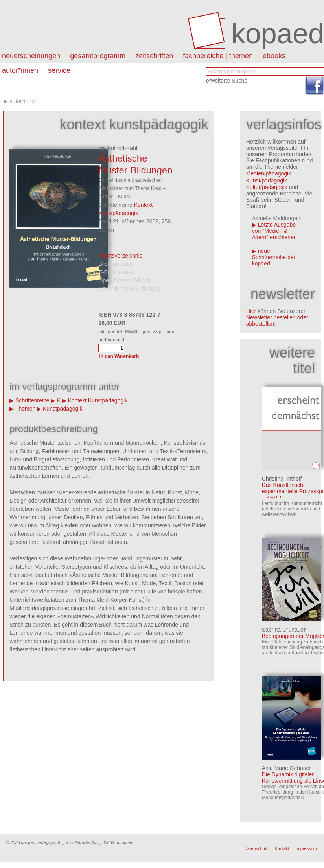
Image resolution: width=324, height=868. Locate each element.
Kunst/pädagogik (267, 181)
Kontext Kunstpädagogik (98, 400)
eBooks (274, 56)
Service (59, 70)
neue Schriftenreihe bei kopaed (273, 257)
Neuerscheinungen (31, 56)
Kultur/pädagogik (267, 187)
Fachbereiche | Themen (218, 56)
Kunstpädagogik (63, 409)
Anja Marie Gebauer (286, 768)
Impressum (306, 848)
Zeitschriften (154, 56)
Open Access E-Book (124, 280)
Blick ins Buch (115, 264)
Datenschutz (256, 848)
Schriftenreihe (32, 400)
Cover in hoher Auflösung (129, 289)
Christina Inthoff (282, 479)
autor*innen (20, 70)
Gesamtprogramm (98, 56)
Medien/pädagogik (269, 173)
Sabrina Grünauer (284, 630)
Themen (25, 409)
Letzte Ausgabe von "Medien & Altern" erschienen (274, 231)
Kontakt (282, 848)
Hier (251, 311)
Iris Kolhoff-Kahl (118, 148)
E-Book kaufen (116, 272)
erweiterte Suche (227, 81)
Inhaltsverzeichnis (120, 256)
